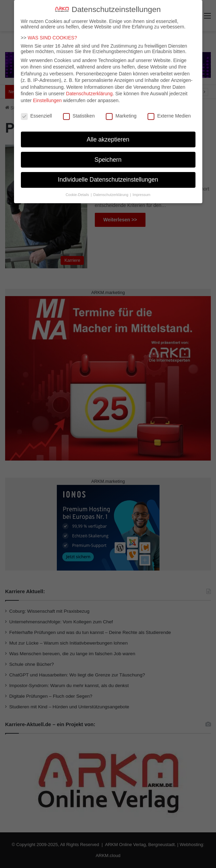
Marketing (121, 111)
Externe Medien (169, 111)
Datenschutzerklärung (89, 89)
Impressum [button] (141, 190)
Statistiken (79, 111)
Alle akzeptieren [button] (108, 134)
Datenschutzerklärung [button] (111, 190)
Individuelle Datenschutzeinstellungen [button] (108, 175)
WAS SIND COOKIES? (52, 33)
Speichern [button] (108, 155)
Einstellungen (47, 96)
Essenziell (36, 111)
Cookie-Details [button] (78, 190)
